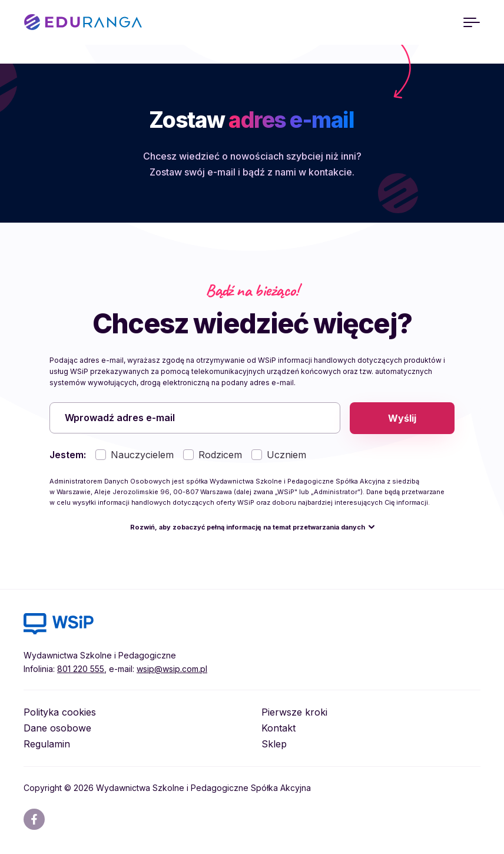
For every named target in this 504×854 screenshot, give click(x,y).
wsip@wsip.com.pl (172, 669)
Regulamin (47, 744)
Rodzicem (220, 455)
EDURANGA (83, 22)
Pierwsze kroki (294, 713)
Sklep (274, 744)
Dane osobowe (57, 729)
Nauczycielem (142, 455)
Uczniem (286, 455)
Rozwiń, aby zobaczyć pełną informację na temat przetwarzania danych (248, 528)
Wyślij (402, 418)
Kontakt (278, 729)
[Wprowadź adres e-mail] (195, 418)
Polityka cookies (60, 713)
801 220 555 (81, 669)
